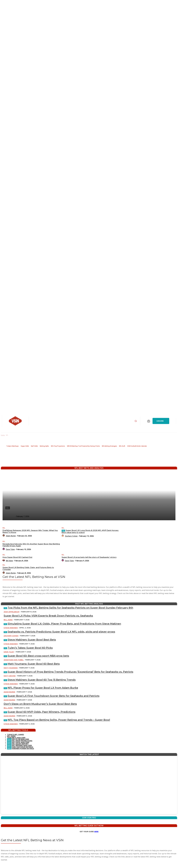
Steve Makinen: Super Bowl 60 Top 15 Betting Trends (42, 680)
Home (3, 435)
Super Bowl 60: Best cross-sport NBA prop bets (38, 656)
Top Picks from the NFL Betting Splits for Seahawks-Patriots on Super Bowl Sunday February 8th (70, 608)
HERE (96, 832)
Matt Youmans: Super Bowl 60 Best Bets (34, 664)
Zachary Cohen (11, 636)
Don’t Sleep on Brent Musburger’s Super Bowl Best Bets (40, 704)
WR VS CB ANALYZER (20, 739)
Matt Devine (10, 676)
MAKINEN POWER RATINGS (23, 749)
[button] (136, 421)
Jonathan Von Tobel (14, 660)
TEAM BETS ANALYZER (16, 738)
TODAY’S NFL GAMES (15, 735)
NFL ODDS (11, 736)
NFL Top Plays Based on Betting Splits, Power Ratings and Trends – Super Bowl (59, 720)
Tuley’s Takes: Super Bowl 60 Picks (30, 648)
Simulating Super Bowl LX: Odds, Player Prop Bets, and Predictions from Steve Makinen (64, 624)
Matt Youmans (11, 668)
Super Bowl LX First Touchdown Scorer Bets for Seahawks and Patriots (54, 696)
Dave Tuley (9, 652)
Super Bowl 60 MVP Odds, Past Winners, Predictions (42, 712)
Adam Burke (9, 692)
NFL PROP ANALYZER (21, 742)
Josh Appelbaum (12, 612)
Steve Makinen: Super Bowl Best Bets (32, 640)
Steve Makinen (11, 628)
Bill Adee (8, 620)
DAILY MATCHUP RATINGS (22, 747)
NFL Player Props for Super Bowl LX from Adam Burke (43, 688)
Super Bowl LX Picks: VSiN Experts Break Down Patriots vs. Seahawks (48, 616)
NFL (4, 528)
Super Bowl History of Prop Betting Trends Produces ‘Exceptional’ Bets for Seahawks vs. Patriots (70, 672)
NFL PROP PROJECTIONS (22, 741)
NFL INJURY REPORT (20, 744)
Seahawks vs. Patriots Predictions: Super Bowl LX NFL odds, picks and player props (61, 632)
